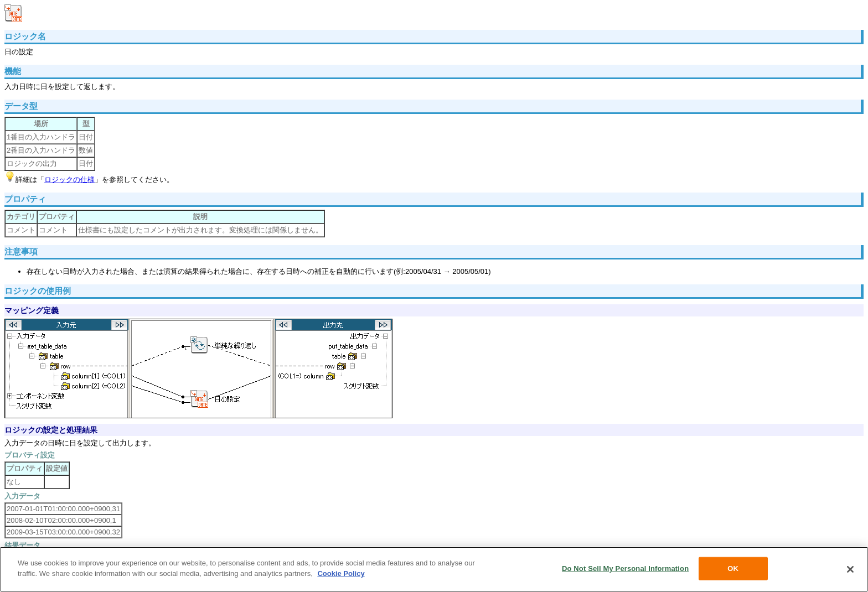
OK (733, 568)
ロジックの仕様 (69, 180)
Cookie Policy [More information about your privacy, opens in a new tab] (341, 573)
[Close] (850, 569)
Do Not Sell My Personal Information (625, 568)
